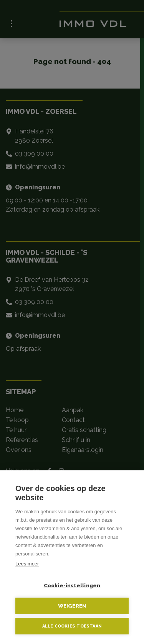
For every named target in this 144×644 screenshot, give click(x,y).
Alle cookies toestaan (72, 626)
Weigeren (72, 606)
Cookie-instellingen (72, 585)
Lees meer (27, 564)
